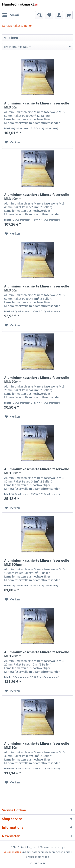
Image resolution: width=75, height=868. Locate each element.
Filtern (11, 38)
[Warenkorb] (69, 15)
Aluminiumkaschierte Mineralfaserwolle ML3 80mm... (37, 471)
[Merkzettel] (49, 15)
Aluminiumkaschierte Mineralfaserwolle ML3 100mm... (37, 562)
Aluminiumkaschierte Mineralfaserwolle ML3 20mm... (37, 654)
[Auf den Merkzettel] (12, 142)
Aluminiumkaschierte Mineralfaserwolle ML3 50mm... (37, 105)
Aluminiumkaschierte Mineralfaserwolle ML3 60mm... (37, 288)
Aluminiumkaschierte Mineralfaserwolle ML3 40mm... (37, 197)
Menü (11, 15)
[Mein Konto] (59, 15)
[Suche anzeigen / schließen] (39, 15)
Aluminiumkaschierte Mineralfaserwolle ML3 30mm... (37, 745)
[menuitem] (11, 15)
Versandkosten (12, 852)
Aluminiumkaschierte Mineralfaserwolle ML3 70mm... (37, 380)
